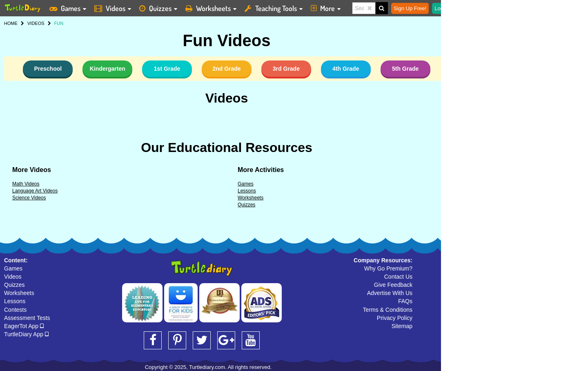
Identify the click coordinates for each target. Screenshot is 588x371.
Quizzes (246, 205)
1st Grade (167, 69)
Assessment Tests (27, 318)
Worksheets (251, 198)
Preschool (48, 69)
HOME (11, 23)
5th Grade (405, 69)
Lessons (247, 191)
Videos (227, 98)
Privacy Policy (395, 318)
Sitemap (402, 326)
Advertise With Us (390, 293)
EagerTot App (24, 326)
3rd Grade (286, 69)
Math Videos (26, 184)
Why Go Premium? (388, 268)
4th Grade (346, 69)
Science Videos (29, 198)
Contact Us (398, 277)
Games (246, 184)
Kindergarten (108, 69)
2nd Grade (226, 69)
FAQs (405, 301)
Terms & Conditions (388, 310)
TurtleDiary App (26, 334)
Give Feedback (393, 285)
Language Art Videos (35, 191)
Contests (15, 310)
